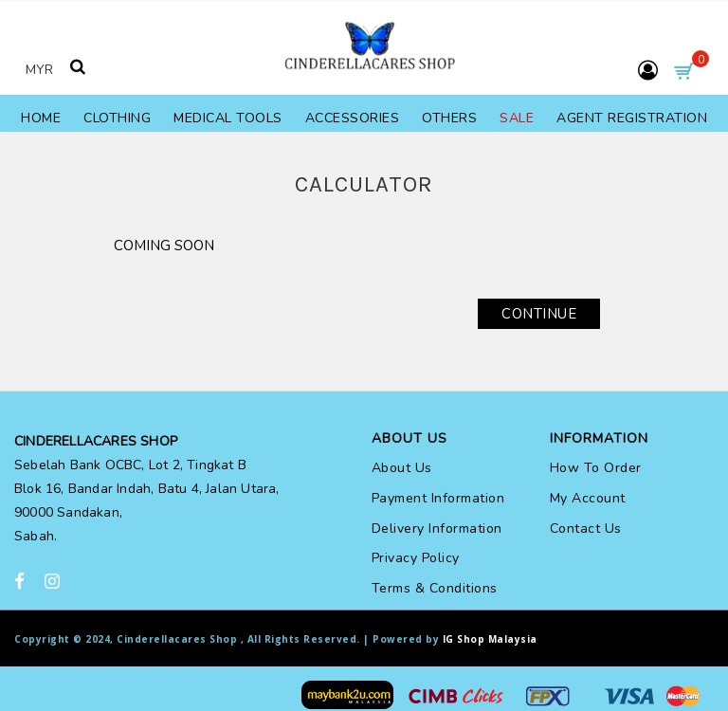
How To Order (596, 468)
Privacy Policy (416, 558)
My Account (588, 498)
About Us (402, 468)
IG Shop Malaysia (490, 639)
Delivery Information (437, 529)
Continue (539, 314)
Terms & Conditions (435, 588)
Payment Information (438, 498)
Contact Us (586, 529)
